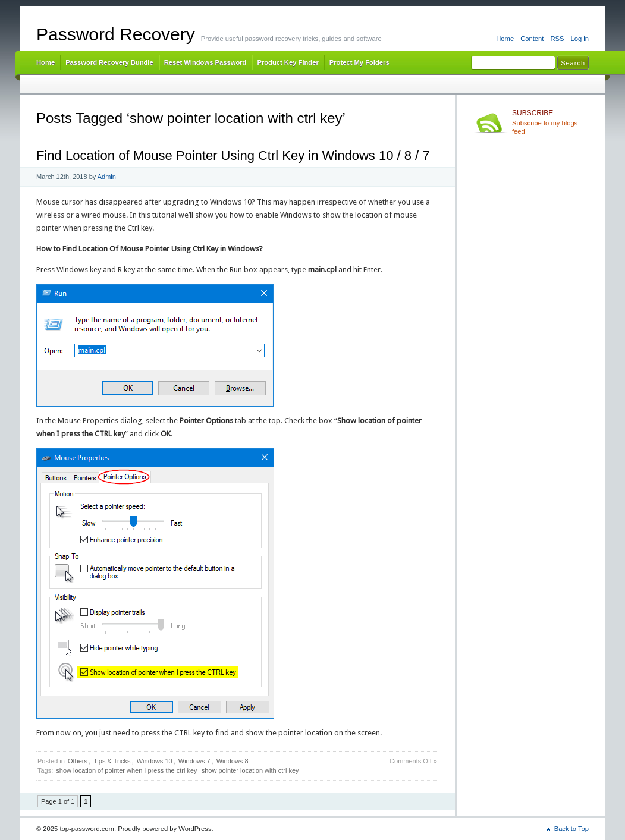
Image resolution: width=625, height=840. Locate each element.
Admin (107, 177)
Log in (580, 39)
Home (505, 39)
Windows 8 (233, 761)
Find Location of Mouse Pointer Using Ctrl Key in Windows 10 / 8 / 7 (233, 155)
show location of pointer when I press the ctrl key (126, 770)
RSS (557, 39)
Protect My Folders (359, 62)
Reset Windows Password (205, 62)
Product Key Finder (288, 62)
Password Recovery (116, 34)
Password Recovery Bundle (109, 62)
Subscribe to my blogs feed (550, 122)
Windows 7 (194, 761)
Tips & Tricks (112, 761)
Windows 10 (155, 761)
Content (532, 39)
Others (78, 761)
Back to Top (571, 829)
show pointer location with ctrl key (250, 770)
